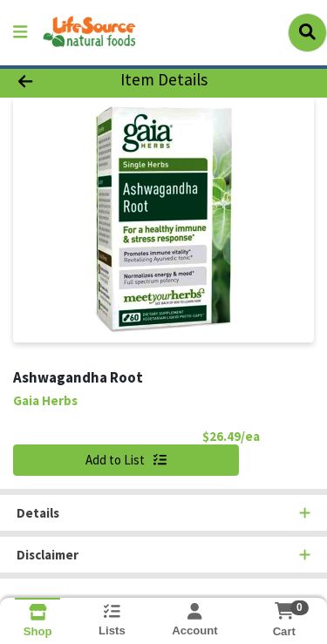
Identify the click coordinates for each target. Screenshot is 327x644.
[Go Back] (51, 81)
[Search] (307, 32)
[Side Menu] (20, 33)
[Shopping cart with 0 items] (284, 611)
